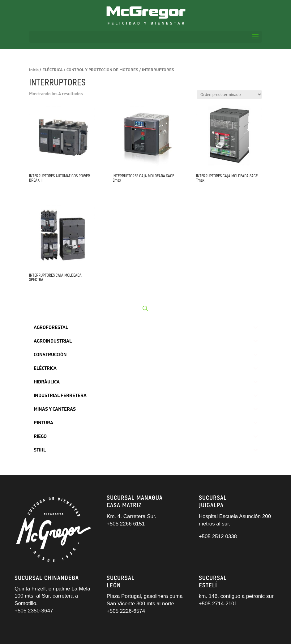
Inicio (34, 70)
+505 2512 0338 (218, 536)
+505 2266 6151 (126, 524)
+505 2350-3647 (34, 611)
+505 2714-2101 (218, 604)
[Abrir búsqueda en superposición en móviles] (145, 309)
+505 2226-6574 (126, 611)
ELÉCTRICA (53, 70)
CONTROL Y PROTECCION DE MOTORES (102, 70)
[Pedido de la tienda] (229, 95)
